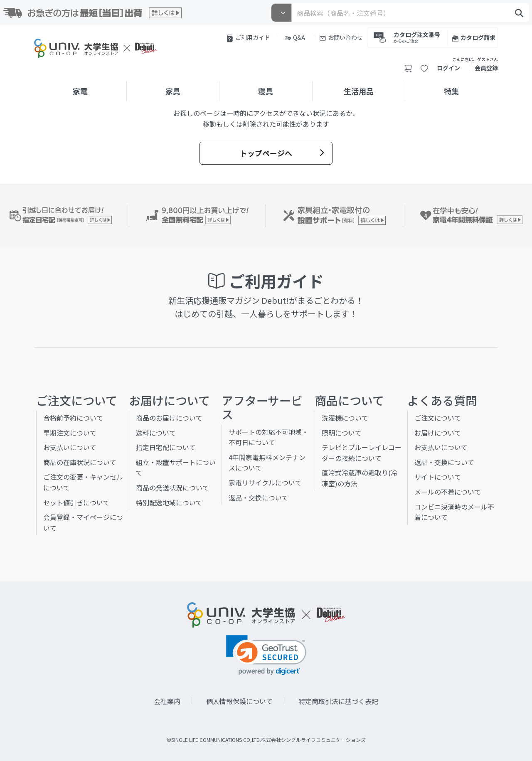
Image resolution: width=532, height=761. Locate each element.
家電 (80, 91)
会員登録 (486, 68)
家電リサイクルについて (265, 483)
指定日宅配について (166, 447)
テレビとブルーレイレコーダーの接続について (362, 453)
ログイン (448, 68)
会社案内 (167, 701)
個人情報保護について (239, 701)
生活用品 (359, 91)
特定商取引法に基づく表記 (338, 701)
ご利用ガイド (249, 38)
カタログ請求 (474, 37)
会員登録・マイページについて (83, 522)
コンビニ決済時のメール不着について (454, 512)
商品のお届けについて (169, 418)
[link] (266, 655)
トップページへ (282, 153)
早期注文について (70, 433)
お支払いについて (70, 447)
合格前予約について (73, 418)
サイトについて (438, 477)
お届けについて (438, 433)
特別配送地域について (169, 502)
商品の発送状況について (172, 488)
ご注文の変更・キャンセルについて (83, 482)
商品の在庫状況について (80, 462)
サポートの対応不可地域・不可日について (268, 437)
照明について (342, 433)
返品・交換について (259, 497)
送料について (156, 433)
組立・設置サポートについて (176, 468)
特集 (451, 91)
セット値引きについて (76, 502)
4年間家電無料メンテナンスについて (267, 463)
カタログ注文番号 (417, 37)
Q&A (295, 37)
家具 (173, 91)
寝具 (266, 91)
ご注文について (438, 418)
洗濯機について (345, 418)
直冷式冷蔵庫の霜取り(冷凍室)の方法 (360, 478)
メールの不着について (448, 492)
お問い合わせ (341, 37)
